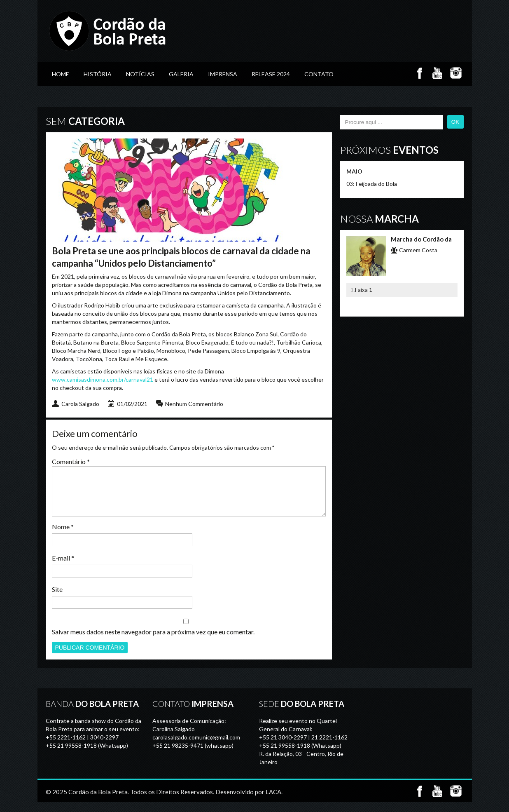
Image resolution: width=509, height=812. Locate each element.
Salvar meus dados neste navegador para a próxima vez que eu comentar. (153, 642)
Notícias (140, 74)
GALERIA (181, 74)
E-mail (63, 568)
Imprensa (223, 74)
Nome (63, 536)
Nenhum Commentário (194, 404)
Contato (319, 74)
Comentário (71, 461)
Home (61, 74)
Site (57, 599)
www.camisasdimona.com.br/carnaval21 (103, 379)
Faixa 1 (364, 290)
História (98, 74)
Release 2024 (271, 74)
